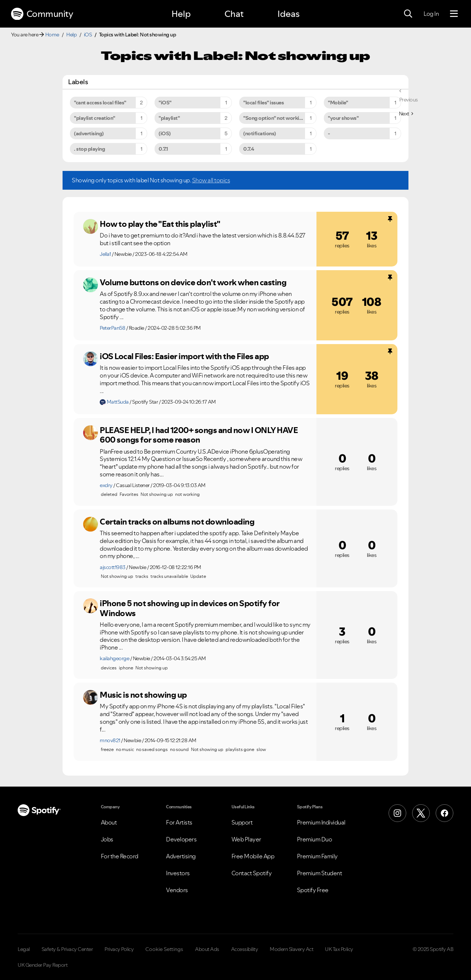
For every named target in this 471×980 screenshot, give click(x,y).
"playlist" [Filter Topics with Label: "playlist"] (169, 118)
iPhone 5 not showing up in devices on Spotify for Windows (190, 608)
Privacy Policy (119, 949)
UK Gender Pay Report (43, 965)
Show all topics (211, 180)
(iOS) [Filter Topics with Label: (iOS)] (165, 133)
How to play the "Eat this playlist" (160, 224)
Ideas (288, 14)
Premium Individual (321, 822)
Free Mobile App (253, 856)
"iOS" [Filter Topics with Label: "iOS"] (165, 103)
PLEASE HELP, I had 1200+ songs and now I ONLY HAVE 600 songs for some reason (199, 435)
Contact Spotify (252, 873)
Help (181, 14)
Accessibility (245, 949)
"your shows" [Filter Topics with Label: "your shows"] (343, 118)
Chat (234, 14)
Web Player (246, 839)
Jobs (107, 839)
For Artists (179, 822)
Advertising (181, 856)
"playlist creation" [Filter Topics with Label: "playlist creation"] (95, 118)
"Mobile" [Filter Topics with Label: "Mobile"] (338, 103)
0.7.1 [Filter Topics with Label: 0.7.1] (163, 149)
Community (42, 14)
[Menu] (454, 14)
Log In (431, 14)
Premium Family (317, 856)
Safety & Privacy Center (67, 949)
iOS (88, 35)
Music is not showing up (143, 695)
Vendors (177, 890)
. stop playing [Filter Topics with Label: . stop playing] (89, 149)
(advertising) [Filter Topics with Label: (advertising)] (89, 133)
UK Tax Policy (339, 949)
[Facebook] (445, 813)
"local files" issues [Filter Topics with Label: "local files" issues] (263, 103)
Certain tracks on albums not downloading (177, 522)
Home (52, 35)
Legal (24, 949)
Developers (181, 839)
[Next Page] (406, 114)
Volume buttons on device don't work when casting (193, 282)
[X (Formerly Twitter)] (421, 813)
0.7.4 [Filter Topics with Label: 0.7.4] (249, 149)
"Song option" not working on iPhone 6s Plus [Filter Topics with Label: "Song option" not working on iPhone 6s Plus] (280, 118)
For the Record (120, 856)
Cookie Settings (164, 949)
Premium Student (320, 873)
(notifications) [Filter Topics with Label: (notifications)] (260, 133)
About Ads (207, 949)
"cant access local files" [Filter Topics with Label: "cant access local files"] (100, 103)
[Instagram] (397, 813)
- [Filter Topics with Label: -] (329, 133)
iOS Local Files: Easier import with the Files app (184, 356)
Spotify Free (313, 890)
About (109, 822)
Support (242, 822)
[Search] (408, 14)
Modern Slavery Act (291, 949)
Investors (178, 873)
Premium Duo (315, 839)
